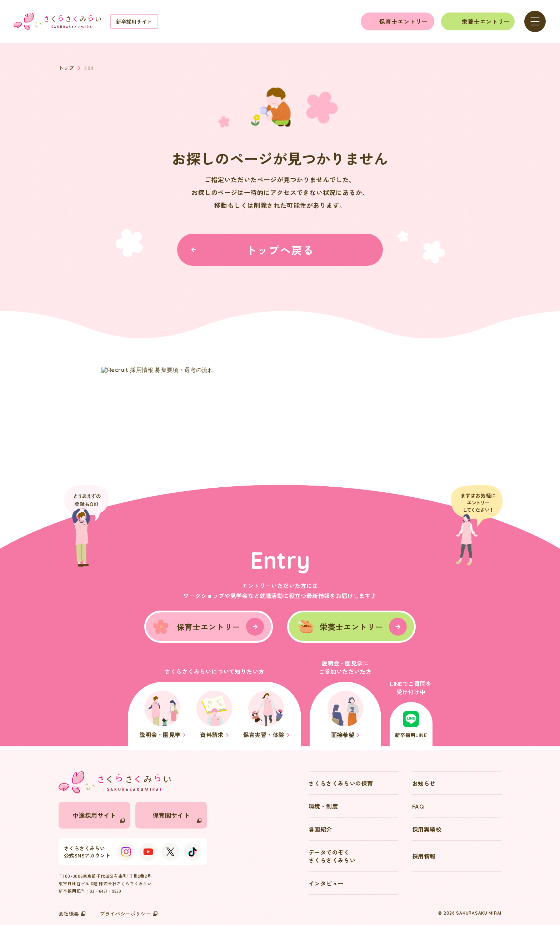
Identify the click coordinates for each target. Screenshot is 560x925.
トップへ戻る (253, 250)
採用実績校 (427, 829)
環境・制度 (323, 806)
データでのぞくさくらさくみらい (332, 856)
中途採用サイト (99, 817)
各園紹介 (320, 829)
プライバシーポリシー (129, 914)
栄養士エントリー (486, 21)
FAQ (418, 806)
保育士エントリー (404, 21)
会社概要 (72, 914)
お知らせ (424, 783)
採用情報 (424, 856)
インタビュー (326, 883)
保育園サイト (177, 817)
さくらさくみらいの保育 (341, 783)
